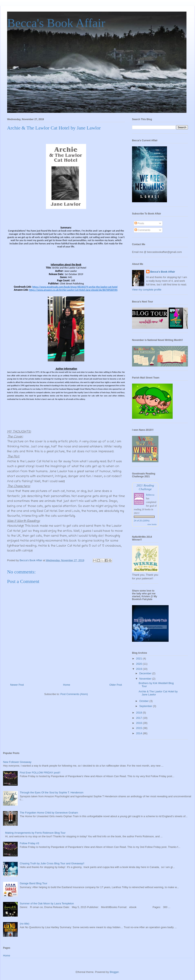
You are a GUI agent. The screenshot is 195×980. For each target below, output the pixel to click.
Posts (139, 223)
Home (67, 685)
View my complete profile (147, 290)
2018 (139, 713)
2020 (139, 664)
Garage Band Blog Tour (34, 883)
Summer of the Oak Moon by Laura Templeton (47, 903)
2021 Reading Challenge (145, 487)
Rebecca (150, 495)
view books (152, 524)
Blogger (114, 972)
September (146, 706)
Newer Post (17, 685)
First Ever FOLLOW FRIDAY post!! (40, 773)
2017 (139, 718)
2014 (139, 733)
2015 (139, 728)
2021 (139, 659)
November (146, 679)
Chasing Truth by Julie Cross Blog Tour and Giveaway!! (52, 863)
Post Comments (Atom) (74, 694)
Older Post (116, 685)
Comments (142, 230)
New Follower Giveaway (17, 762)
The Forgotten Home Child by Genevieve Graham (49, 813)
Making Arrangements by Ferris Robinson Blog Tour (35, 833)
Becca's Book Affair (56, 23)
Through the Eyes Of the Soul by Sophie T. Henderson (51, 792)
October (144, 701)
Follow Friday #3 (29, 843)
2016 (139, 723)
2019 (139, 669)
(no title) (24, 924)
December (146, 673)
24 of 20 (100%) (142, 521)
